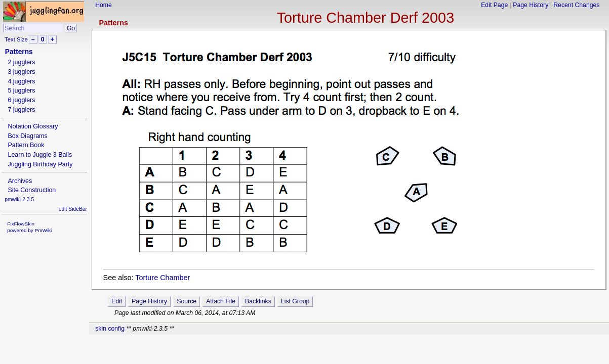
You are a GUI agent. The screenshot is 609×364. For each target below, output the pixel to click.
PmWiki (44, 230)
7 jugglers (21, 110)
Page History (531, 5)
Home (104, 5)
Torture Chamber (163, 278)
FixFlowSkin (21, 224)
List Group (295, 301)
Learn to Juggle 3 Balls (40, 155)
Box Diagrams (27, 136)
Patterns (113, 23)
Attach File (221, 301)
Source (187, 301)
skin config (110, 329)
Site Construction (32, 190)
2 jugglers (21, 62)
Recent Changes (576, 5)
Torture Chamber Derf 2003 (366, 18)
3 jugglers (21, 72)
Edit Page (494, 5)
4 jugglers (21, 81)
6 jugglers (21, 100)
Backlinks (258, 301)
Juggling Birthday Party (40, 164)
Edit (117, 301)
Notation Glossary (33, 126)
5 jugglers (21, 90)
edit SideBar (73, 209)
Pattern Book (26, 145)
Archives (20, 181)
